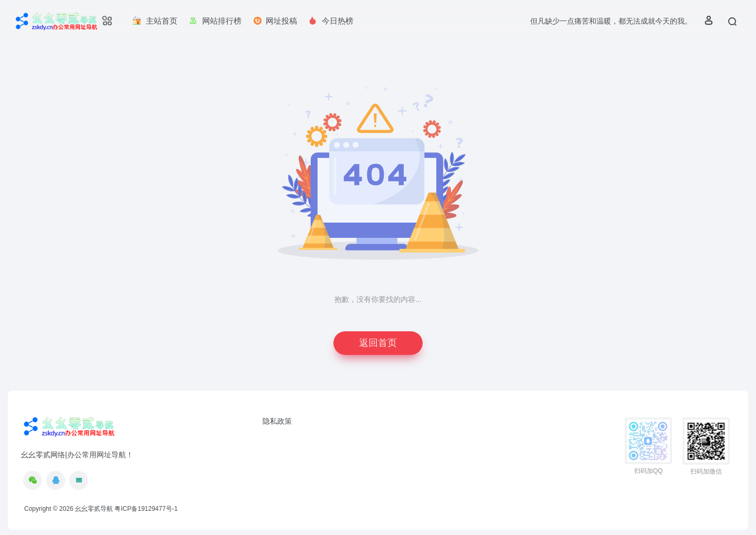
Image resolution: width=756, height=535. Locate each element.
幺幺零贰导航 (94, 509)
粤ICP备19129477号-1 (146, 509)
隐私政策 (277, 421)
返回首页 (378, 343)
